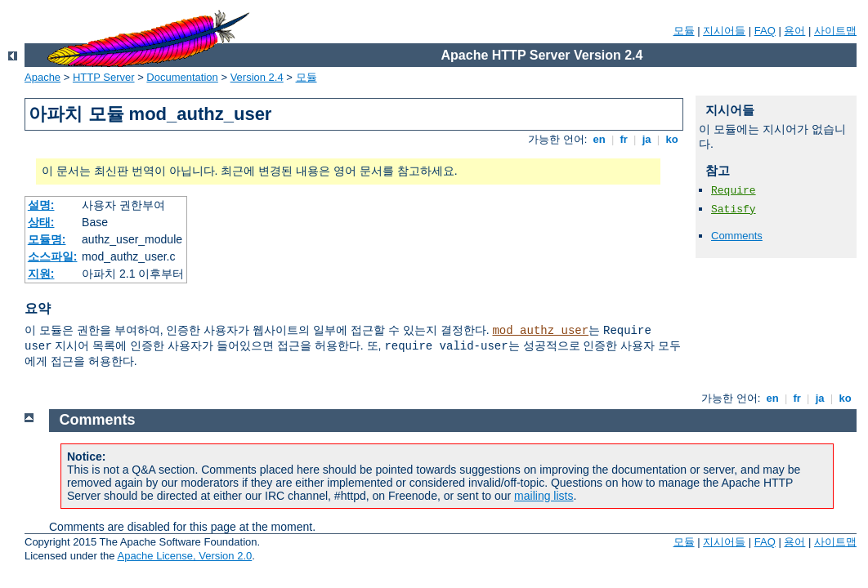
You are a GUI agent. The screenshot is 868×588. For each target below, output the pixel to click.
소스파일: (53, 256)
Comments (737, 236)
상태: (41, 222)
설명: (41, 205)
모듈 (684, 31)
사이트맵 (835, 31)
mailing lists (544, 496)
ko (672, 139)
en (599, 139)
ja (647, 139)
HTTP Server (104, 77)
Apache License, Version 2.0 (184, 556)
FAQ (765, 31)
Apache (43, 77)
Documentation (182, 77)
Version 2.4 (257, 77)
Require (734, 191)
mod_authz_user (540, 331)
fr (624, 139)
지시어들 (724, 31)
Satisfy (734, 209)
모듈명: (47, 239)
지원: (41, 274)
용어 (794, 31)
